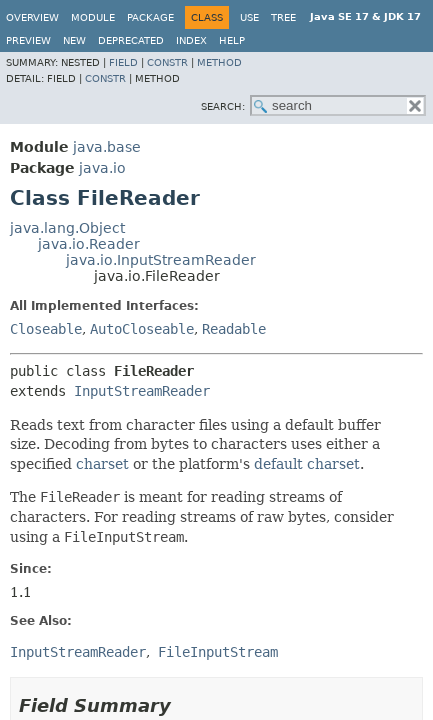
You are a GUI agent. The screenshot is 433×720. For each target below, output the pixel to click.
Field (123, 62)
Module (93, 17)
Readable (234, 329)
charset (102, 464)
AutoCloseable (142, 329)
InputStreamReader (142, 391)
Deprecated (131, 40)
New (74, 40)
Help (232, 40)
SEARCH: (223, 106)
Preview (28, 40)
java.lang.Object (67, 228)
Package (150, 17)
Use (249, 17)
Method (219, 62)
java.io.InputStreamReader (161, 260)
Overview (32, 17)
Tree (283, 17)
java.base (107, 147)
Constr (167, 62)
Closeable (46, 329)
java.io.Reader (89, 244)
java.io (102, 168)
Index (191, 40)
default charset (307, 464)
